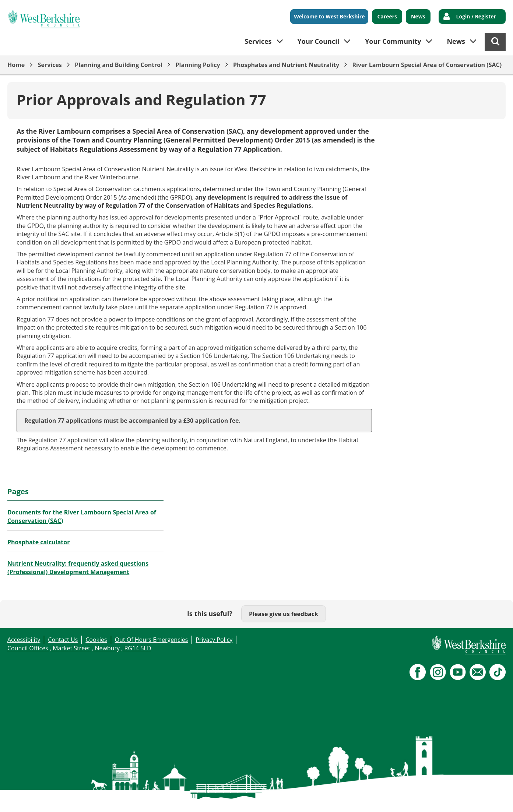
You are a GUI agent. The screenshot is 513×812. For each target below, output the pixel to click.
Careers (387, 16)
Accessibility (24, 640)
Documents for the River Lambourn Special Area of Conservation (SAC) (82, 516)
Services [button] (258, 41)
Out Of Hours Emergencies (152, 640)
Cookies (96, 640)
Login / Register (476, 16)
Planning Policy (198, 65)
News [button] (456, 41)
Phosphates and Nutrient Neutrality (286, 65)
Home (16, 65)
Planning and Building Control (119, 65)
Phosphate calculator (38, 542)
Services (50, 65)
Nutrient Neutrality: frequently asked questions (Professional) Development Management (78, 567)
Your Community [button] (393, 41)
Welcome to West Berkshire (329, 16)
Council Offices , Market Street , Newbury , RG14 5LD (79, 648)
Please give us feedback (284, 614)
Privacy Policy (214, 640)
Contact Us (63, 640)
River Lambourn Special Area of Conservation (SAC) (427, 65)
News (418, 16)
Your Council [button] (319, 41)
